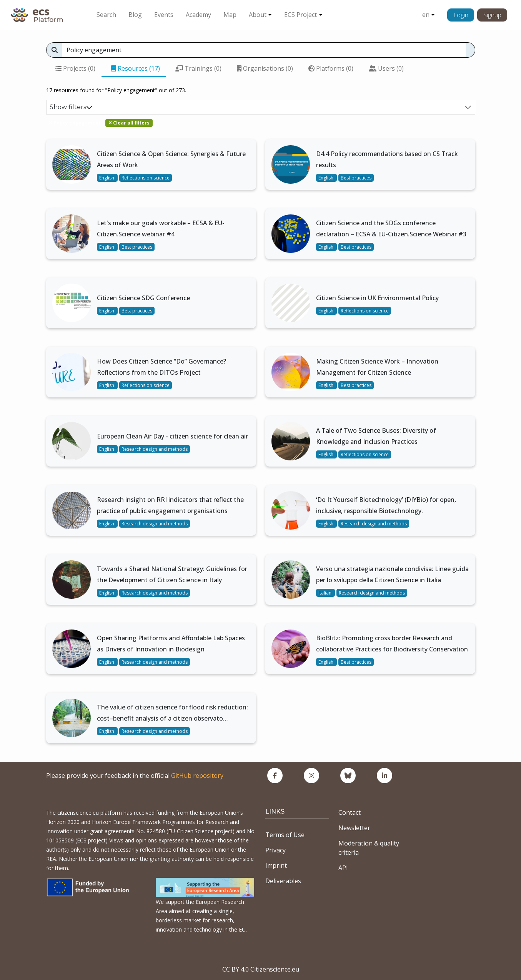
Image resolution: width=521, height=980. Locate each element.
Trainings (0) (198, 68)
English (107, 178)
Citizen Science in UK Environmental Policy (377, 298)
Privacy (275, 850)
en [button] (426, 15)
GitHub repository (197, 776)
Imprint (276, 865)
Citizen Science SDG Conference (143, 298)
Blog (135, 15)
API (343, 868)
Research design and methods (155, 449)
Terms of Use (285, 835)
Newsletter (354, 828)
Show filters (71, 107)
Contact (350, 812)
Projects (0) (75, 68)
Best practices (356, 178)
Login (461, 15)
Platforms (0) (331, 68)
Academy (198, 15)
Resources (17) (135, 68)
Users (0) (386, 68)
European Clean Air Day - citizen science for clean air (172, 436)
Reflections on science (146, 178)
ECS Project (300, 15)
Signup (492, 15)
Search (106, 15)
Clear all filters (129, 123)
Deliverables (283, 881)
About (258, 15)
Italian (325, 593)
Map (230, 15)
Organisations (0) (265, 68)
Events (164, 15)
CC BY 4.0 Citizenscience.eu (261, 969)
